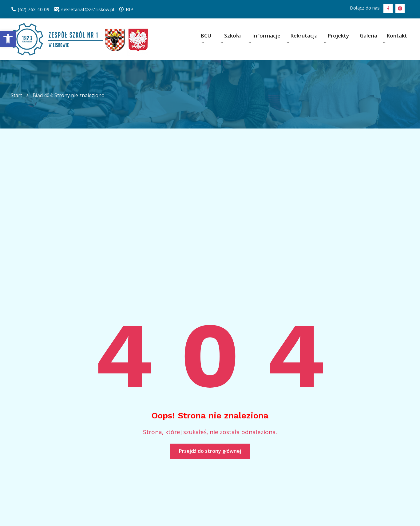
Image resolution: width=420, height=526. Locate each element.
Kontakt (397, 36)
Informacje (266, 36)
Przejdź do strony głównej (210, 451)
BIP (126, 9)
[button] (8, 39)
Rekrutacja (304, 36)
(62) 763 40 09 (30, 9)
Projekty (338, 36)
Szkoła (232, 36)
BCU (206, 36)
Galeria (368, 36)
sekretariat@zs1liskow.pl (84, 9)
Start (16, 95)
